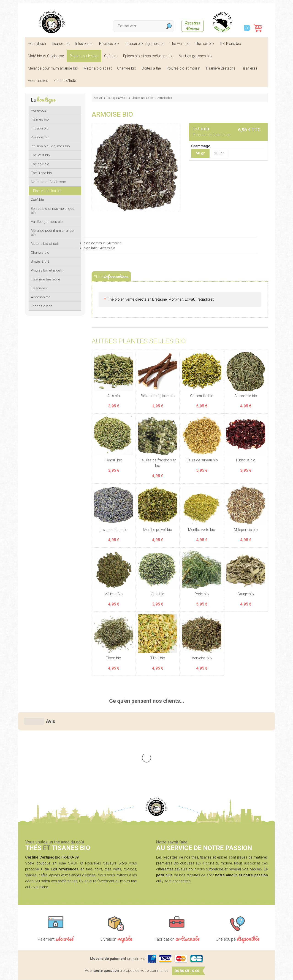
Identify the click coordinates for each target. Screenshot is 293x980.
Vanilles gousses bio (195, 56)
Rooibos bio (109, 44)
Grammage (201, 146)
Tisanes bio (60, 44)
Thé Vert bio (180, 44)
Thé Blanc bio (230, 44)
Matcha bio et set (98, 68)
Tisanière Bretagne (221, 68)
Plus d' (111, 276)
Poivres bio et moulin (183, 68)
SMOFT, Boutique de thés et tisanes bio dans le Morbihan (52, 22)
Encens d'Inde (65, 81)
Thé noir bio (204, 44)
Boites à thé (151, 68)
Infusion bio (84, 44)
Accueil (98, 98)
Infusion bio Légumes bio (144, 44)
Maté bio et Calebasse (46, 56)
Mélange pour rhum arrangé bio (53, 68)
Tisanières (249, 68)
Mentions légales (113, 973)
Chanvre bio (127, 68)
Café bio (111, 56)
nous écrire (240, 906)
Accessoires (38, 81)
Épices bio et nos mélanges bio (148, 56)
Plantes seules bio (84, 56)
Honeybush (37, 44)
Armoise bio (165, 98)
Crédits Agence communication (168, 973)
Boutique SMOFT (117, 98)
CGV (135, 973)
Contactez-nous (236, 936)
